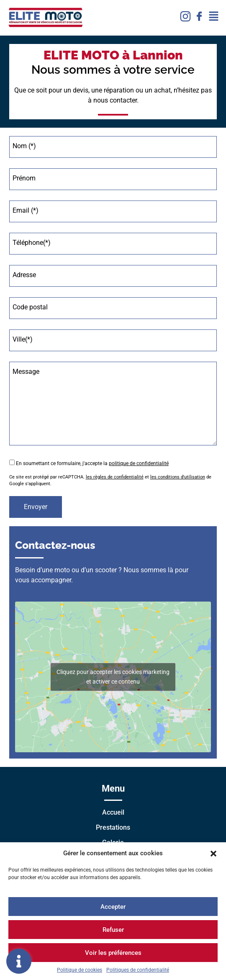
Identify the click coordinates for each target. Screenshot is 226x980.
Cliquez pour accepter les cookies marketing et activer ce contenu (113, 677)
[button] (213, 853)
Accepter (113, 907)
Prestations (113, 827)
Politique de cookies (80, 970)
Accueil (113, 812)
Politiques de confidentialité (138, 970)
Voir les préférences (113, 953)
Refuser (113, 930)
